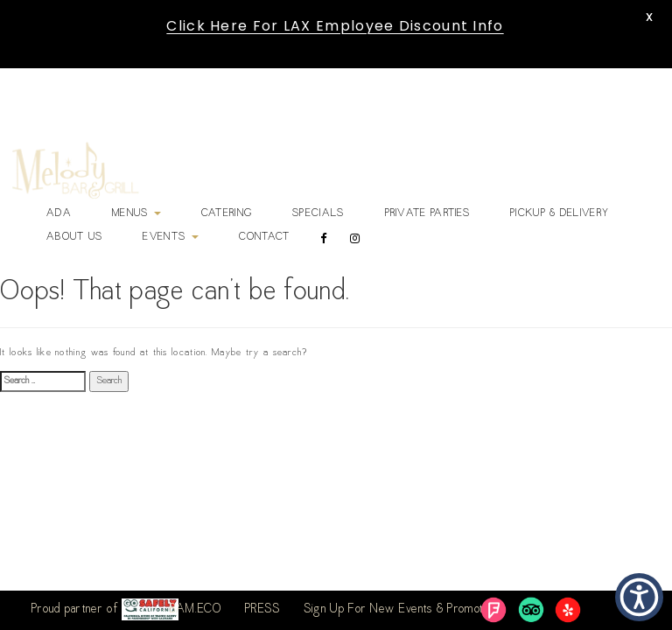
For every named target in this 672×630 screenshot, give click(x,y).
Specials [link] (318, 213)
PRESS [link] (263, 610)
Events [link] (170, 237)
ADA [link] (59, 213)
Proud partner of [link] (105, 609)
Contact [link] (265, 237)
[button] (639, 597)
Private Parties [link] (428, 213)
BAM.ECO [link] (196, 610)
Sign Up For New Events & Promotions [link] (403, 610)
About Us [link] (74, 237)
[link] (75, 170)
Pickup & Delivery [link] (560, 213)
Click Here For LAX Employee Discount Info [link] (335, 26)
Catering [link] (227, 213)
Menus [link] (136, 213)
